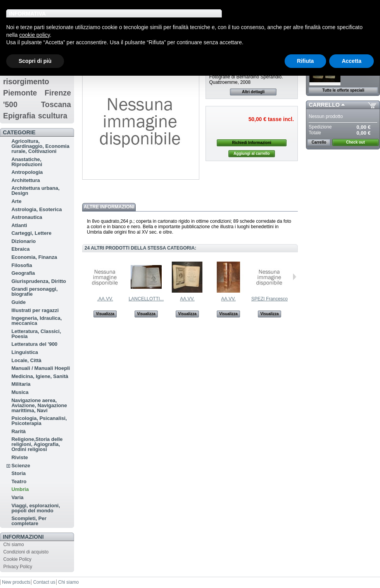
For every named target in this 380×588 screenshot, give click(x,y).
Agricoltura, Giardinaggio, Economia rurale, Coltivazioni (40, 146)
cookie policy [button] (34, 35)
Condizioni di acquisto (26, 552)
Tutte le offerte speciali (343, 90)
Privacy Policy (18, 567)
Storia (18, 473)
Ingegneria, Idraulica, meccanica (36, 321)
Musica (20, 392)
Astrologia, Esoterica (36, 209)
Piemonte (20, 93)
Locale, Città (26, 360)
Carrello (324, 105)
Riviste (20, 457)
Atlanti (19, 225)
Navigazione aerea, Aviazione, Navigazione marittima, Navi (39, 405)
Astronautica (27, 217)
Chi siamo (13, 545)
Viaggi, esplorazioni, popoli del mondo (35, 508)
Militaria (21, 384)
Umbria (20, 489)
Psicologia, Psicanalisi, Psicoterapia (39, 421)
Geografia (23, 273)
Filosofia (22, 265)
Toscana (56, 104)
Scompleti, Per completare (29, 521)
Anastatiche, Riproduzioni (27, 162)
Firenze (58, 93)
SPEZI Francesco (269, 299)
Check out (355, 142)
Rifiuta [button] (306, 61)
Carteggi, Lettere (31, 233)
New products (16, 582)
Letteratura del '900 (34, 344)
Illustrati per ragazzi (35, 310)
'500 (10, 104)
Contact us (44, 582)
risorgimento (26, 82)
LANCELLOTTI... (146, 299)
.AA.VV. (105, 299)
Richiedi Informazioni (251, 143)
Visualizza (105, 314)
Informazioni (23, 537)
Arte (16, 201)
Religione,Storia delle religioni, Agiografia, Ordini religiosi (37, 444)
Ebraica (20, 249)
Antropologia (27, 172)
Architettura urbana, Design (35, 191)
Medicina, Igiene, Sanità (40, 376)
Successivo (294, 277)
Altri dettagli (253, 92)
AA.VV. (187, 299)
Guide (18, 302)
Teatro (19, 481)
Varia (17, 497)
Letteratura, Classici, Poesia (36, 334)
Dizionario (23, 241)
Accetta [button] (351, 61)
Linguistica (25, 352)
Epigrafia (19, 116)
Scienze (21, 466)
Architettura (26, 180)
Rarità (18, 431)
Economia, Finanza (34, 257)
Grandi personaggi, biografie (34, 291)
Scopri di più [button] (35, 61)
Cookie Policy (17, 559)
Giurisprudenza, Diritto (39, 281)
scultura (53, 116)
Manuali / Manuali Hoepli (41, 368)
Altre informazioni (109, 207)
